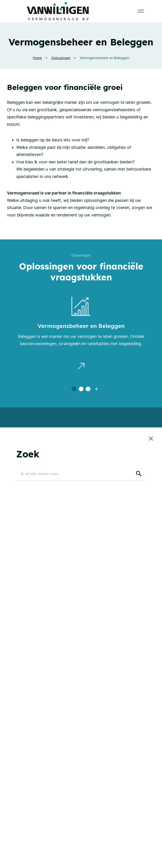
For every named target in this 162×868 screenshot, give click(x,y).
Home (37, 58)
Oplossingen (61, 58)
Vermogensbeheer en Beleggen (105, 58)
